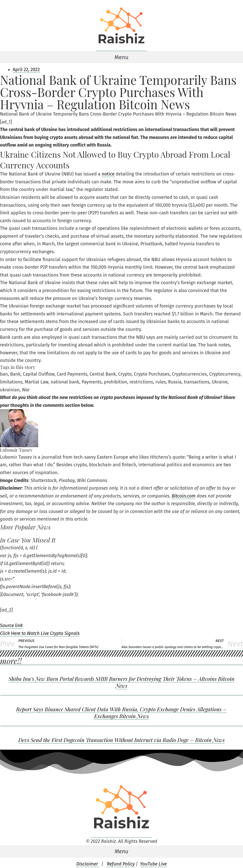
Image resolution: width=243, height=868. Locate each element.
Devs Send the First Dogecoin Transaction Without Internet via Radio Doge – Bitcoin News (121, 740)
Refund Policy (121, 864)
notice (108, 174)
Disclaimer (88, 864)
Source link (11, 625)
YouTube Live (153, 864)
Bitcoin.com (184, 496)
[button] (121, 57)
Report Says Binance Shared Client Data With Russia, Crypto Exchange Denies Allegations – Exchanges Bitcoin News (122, 712)
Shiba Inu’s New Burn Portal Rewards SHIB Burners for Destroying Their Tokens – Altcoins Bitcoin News (122, 682)
